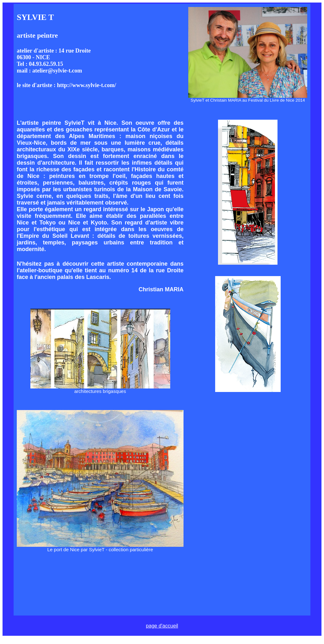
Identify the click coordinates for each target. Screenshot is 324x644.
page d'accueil (162, 626)
